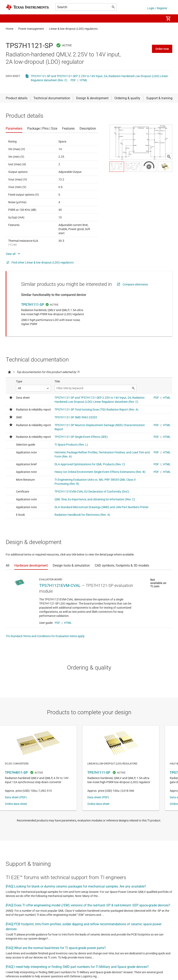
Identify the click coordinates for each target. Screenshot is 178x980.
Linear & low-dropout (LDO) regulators (73, 29)
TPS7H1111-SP (33, 305)
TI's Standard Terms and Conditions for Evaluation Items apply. (45, 636)
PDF (73, 80)
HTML (84, 80)
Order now (162, 49)
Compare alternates (135, 284)
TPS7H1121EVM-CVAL (60, 585)
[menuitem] (157, 18)
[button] (10, 18)
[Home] (27, 7)
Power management (31, 29)
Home (10, 29)
